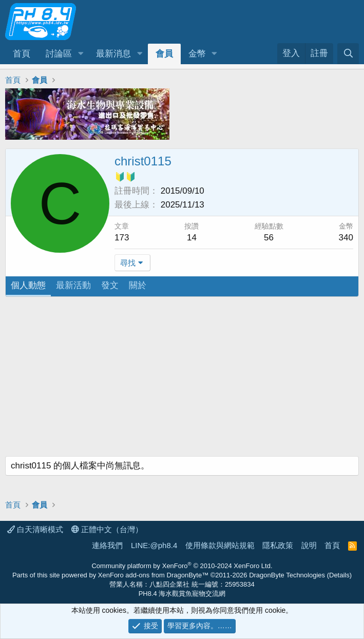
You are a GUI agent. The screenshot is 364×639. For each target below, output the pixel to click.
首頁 (22, 54)
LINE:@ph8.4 (154, 545)
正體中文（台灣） (107, 529)
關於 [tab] (138, 285)
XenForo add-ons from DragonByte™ (153, 575)
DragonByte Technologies (287, 575)
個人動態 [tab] (28, 285)
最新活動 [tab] (73, 285)
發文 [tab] (110, 285)
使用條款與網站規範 (220, 545)
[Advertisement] (182, 379)
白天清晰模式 (35, 529)
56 (269, 238)
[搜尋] (348, 54)
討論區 (59, 54)
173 (122, 238)
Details (339, 575)
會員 (164, 54)
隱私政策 (278, 545)
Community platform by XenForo (182, 566)
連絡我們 (107, 545)
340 (346, 238)
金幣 (197, 54)
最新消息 (113, 54)
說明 (309, 545)
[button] (81, 54)
